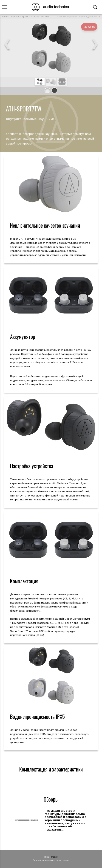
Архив (25, 17)
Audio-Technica (10, 17)
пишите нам (62, 860)
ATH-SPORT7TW (40, 17)
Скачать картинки (67, 17)
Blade (47, 857)
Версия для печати (89, 17)
